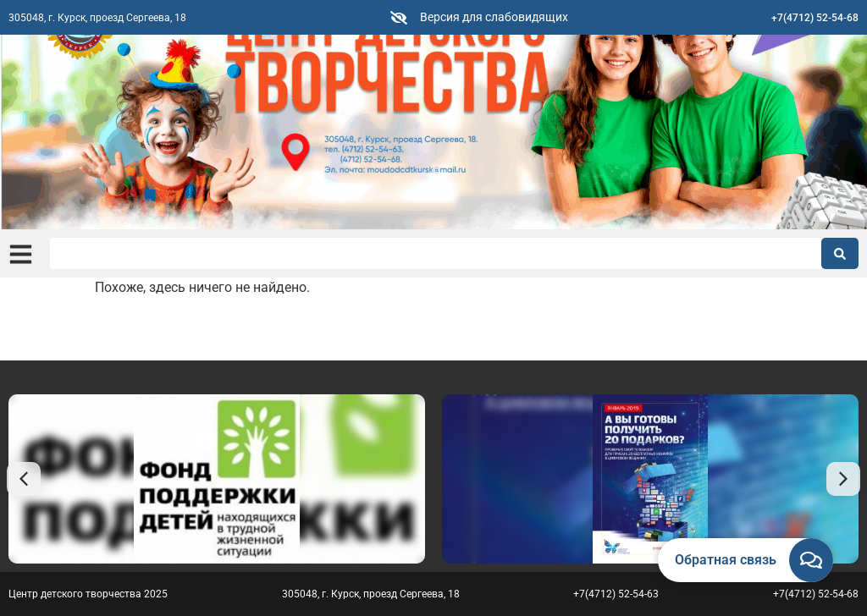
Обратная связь (726, 560)
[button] (24, 479)
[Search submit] (840, 253)
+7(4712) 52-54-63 (616, 594)
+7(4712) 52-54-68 (815, 18)
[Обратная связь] (811, 560)
